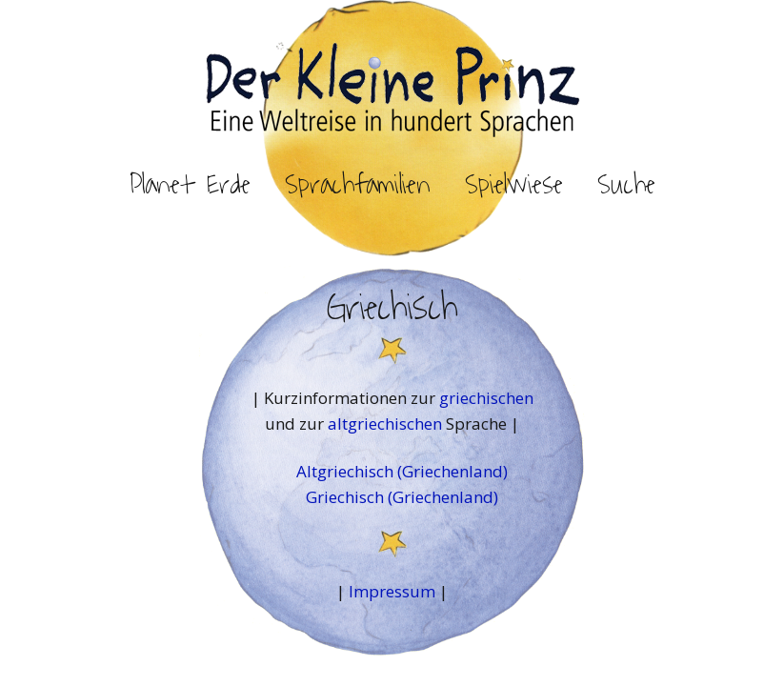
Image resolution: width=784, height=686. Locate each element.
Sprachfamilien (358, 185)
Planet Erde (190, 185)
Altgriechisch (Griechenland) (402, 471)
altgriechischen (387, 424)
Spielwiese (514, 185)
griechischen (486, 398)
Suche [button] (626, 185)
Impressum (392, 591)
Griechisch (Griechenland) (402, 497)
